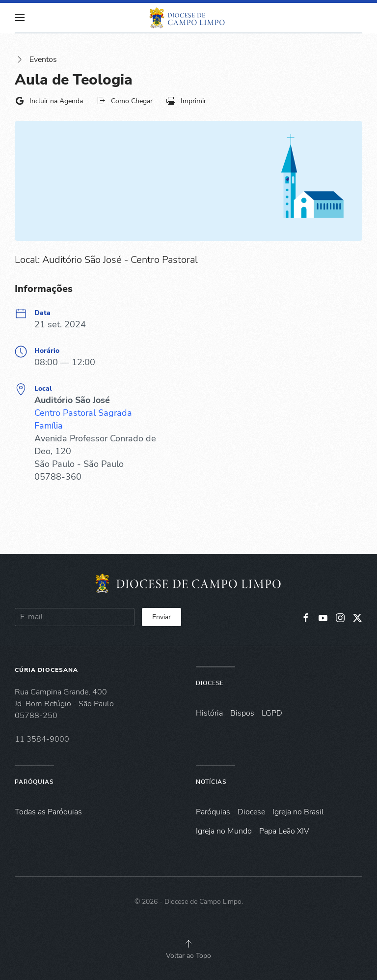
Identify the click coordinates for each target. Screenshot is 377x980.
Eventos (36, 59)
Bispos (242, 713)
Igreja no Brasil (298, 812)
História (209, 713)
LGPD (272, 713)
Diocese (210, 683)
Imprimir (186, 101)
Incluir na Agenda (49, 101)
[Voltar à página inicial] (188, 18)
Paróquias (34, 782)
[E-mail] (75, 617)
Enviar (162, 617)
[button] (20, 18)
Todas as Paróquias (48, 812)
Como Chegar (124, 101)
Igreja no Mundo (224, 831)
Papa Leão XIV (284, 831)
